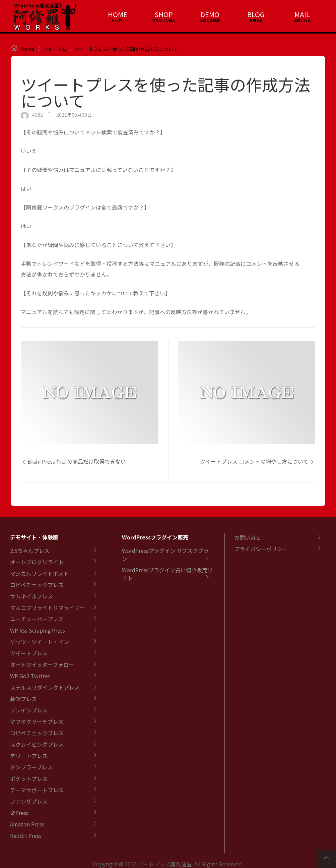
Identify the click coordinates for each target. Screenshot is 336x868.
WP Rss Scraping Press (38, 630)
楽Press (19, 813)
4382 (38, 115)
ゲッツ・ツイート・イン (40, 642)
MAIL (302, 14)
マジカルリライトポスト (40, 573)
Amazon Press (27, 824)
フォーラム (55, 49)
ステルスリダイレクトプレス (45, 687)
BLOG (256, 14)
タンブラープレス (31, 767)
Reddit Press (26, 835)
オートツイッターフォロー (42, 664)
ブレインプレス (29, 710)
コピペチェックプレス (37, 585)
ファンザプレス (29, 801)
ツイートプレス (29, 653)
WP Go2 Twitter (30, 676)
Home (28, 49)
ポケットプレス (29, 778)
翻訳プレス (23, 699)
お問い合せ (248, 537)
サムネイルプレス (31, 596)
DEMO (210, 14)
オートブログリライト (37, 562)
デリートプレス (29, 756)
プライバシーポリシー (261, 549)
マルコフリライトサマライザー (48, 607)
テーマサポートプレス (37, 790)
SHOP (164, 14)
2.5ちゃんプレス (30, 551)
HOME (118, 14)
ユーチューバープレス (37, 619)
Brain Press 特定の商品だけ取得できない (73, 461)
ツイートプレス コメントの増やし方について (258, 461)
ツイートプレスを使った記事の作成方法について (126, 49)
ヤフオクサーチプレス (37, 721)
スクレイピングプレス (37, 744)
